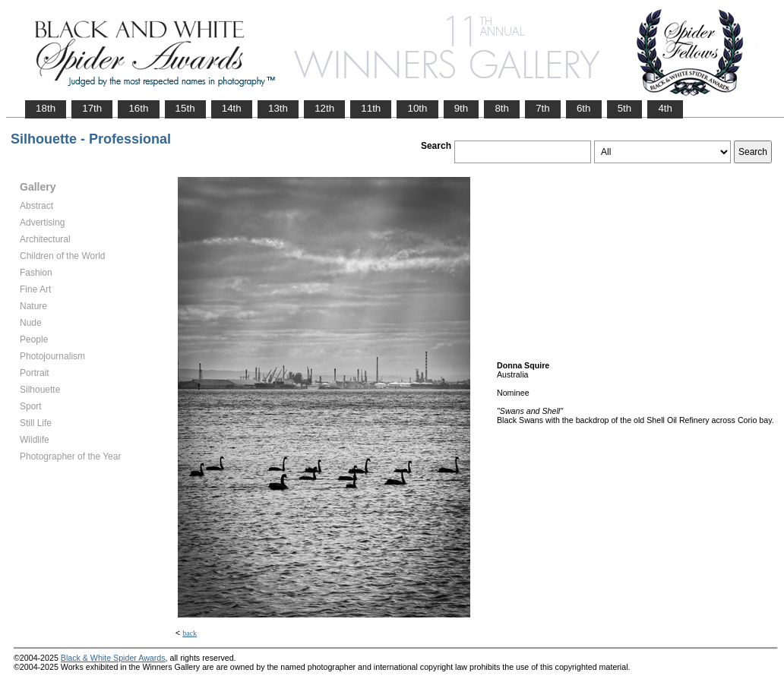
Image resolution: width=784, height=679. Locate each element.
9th (462, 108)
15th (185, 108)
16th (138, 108)
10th (417, 108)
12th (324, 108)
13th (278, 108)
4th (665, 108)
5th (625, 108)
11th (371, 108)
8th (502, 108)
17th (92, 108)
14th (232, 108)
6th (584, 108)
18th (46, 108)
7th (543, 108)
